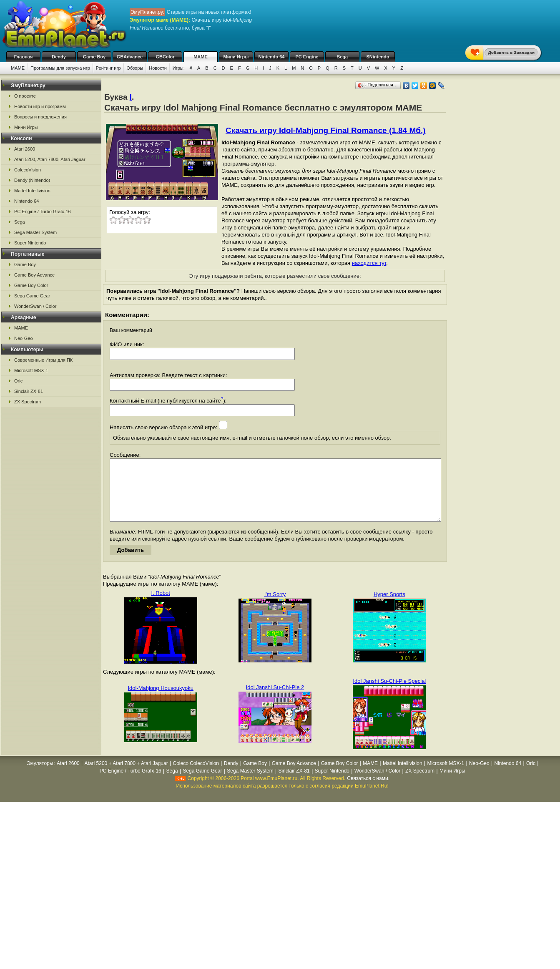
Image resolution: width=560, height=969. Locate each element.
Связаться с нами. (368, 791)
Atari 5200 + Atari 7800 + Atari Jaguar (126, 776)
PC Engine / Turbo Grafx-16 (43, 211)
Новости (158, 68)
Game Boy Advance (34, 275)
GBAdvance (130, 57)
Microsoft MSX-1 (31, 370)
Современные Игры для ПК (43, 360)
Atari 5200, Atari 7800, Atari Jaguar (50, 159)
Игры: (179, 68)
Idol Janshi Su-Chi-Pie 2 (275, 700)
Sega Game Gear (32, 296)
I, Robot (161, 605)
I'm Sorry (275, 607)
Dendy (59, 57)
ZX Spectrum (28, 402)
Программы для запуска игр (60, 68)
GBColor (165, 57)
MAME (201, 57)
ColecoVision (28, 170)
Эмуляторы (40, 776)
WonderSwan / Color (35, 306)
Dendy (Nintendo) (32, 180)
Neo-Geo (24, 338)
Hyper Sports (389, 607)
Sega (342, 57)
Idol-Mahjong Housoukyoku (161, 701)
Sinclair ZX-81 (29, 391)
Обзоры (135, 68)
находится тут (369, 263)
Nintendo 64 (272, 57)
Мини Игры (236, 57)
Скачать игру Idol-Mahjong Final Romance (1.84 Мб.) (326, 130)
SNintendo (378, 57)
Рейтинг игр (108, 68)
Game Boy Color (31, 285)
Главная (24, 57)
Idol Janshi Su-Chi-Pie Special (389, 693)
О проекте (25, 96)
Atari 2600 (25, 149)
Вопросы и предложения (40, 117)
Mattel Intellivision (32, 191)
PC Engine (307, 57)
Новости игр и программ (40, 106)
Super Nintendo (30, 243)
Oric (18, 381)
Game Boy (94, 57)
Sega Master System (35, 232)
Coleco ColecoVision (196, 776)
